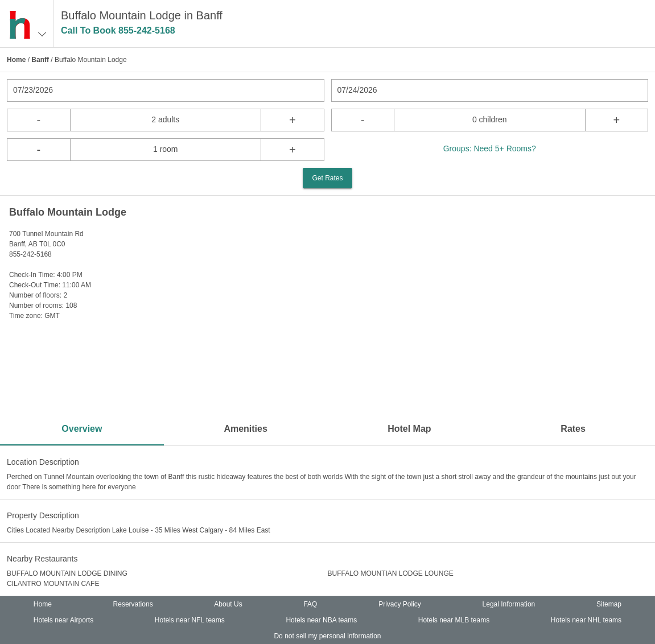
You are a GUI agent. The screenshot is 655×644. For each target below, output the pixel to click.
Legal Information (509, 604)
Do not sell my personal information (327, 636)
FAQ (310, 604)
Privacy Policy (400, 604)
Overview (82, 429)
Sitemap (609, 604)
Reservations (133, 604)
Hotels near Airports (63, 620)
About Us (228, 604)
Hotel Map (409, 429)
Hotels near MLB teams (454, 620)
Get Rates (327, 178)
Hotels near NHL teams (586, 620)
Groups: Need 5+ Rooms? (490, 148)
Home (16, 60)
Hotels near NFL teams (190, 620)
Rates (573, 429)
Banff (40, 60)
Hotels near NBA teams (321, 620)
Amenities (245, 429)
